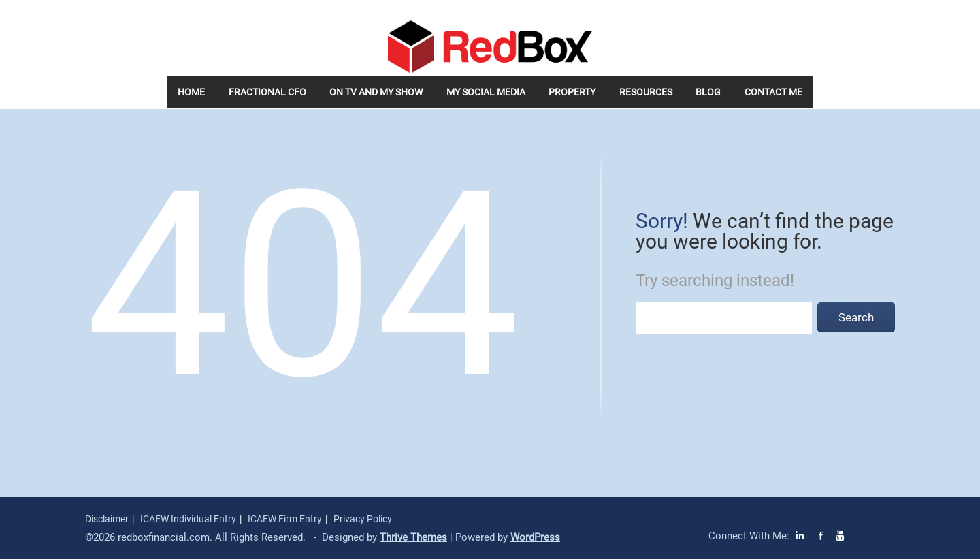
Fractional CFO (267, 92)
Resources (646, 92)
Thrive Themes (413, 537)
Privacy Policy (363, 519)
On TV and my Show (376, 92)
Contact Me (773, 92)
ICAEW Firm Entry (285, 519)
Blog (708, 92)
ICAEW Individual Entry (188, 519)
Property (572, 92)
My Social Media (486, 92)
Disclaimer (107, 519)
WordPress (535, 537)
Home (191, 92)
